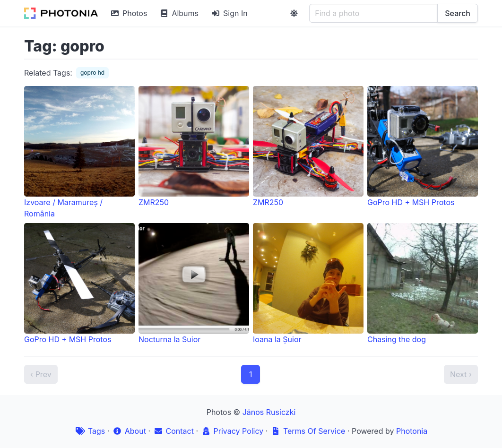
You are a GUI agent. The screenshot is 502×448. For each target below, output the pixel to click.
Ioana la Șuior (308, 284)
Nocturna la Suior (194, 284)
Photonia (412, 431)
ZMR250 (194, 146)
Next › (461, 374)
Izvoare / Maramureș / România (79, 152)
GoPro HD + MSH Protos (423, 146)
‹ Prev (41, 374)
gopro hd (92, 73)
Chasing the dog (423, 284)
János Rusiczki (269, 412)
